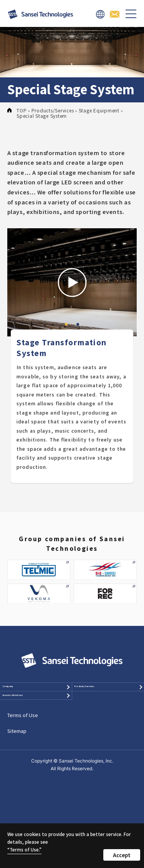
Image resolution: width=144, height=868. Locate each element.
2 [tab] (78, 324)
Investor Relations (22, 723)
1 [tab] (66, 324)
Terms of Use (23, 755)
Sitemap (17, 770)
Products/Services (105, 694)
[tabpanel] (72, 283)
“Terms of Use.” (24, 850)
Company (22, 694)
